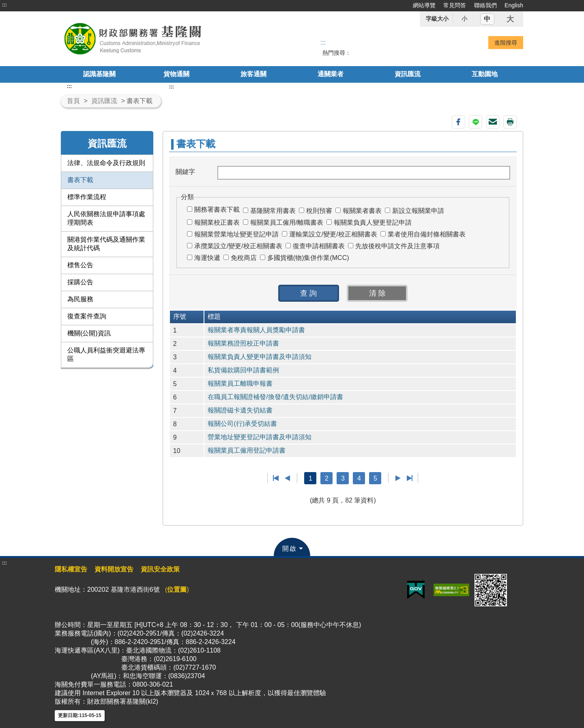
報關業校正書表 (217, 222)
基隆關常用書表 (273, 211)
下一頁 (398, 478)
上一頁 (287, 478)
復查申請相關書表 (319, 246)
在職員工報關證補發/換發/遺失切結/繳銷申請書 (275, 397)
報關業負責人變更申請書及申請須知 (260, 357)
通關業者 (331, 74)
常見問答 (455, 5)
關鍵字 (185, 172)
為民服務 (80, 299)
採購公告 (80, 282)
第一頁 (276, 478)
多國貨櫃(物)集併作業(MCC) (308, 258)
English (514, 5)
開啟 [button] (290, 549)
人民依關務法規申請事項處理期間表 (106, 218)
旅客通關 (253, 74)
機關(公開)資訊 (89, 333)
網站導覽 (424, 5)
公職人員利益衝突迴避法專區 (106, 354)
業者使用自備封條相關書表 (427, 234)
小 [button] (464, 19)
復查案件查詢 (87, 316)
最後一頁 (409, 478)
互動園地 (485, 74)
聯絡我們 (485, 5)
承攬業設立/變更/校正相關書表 (238, 246)
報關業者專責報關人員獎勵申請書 (256, 330)
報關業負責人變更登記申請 (373, 222)
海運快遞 (207, 258)
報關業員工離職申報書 (240, 383)
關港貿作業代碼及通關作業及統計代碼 (106, 244)
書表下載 (80, 180)
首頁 (73, 101)
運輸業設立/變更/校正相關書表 (333, 234)
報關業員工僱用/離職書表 (287, 222)
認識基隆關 (99, 74)
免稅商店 (244, 258)
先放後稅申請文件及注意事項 (397, 246)
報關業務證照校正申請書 (243, 343)
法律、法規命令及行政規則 (106, 163)
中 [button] (487, 19)
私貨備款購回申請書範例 (243, 370)
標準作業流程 (87, 197)
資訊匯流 (408, 74)
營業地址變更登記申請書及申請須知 (260, 437)
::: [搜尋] (323, 42)
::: (4, 5)
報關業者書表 (362, 211)
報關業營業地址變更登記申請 (236, 234)
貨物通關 (176, 74)
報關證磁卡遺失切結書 (240, 410)
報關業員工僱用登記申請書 (247, 450)
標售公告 (80, 265)
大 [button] (510, 19)
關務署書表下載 (217, 209)
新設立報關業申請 (418, 211)
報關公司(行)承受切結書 (242, 424)
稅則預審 (319, 211)
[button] (309, 293)
